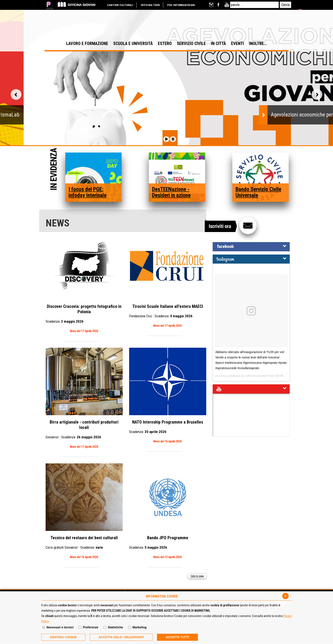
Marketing (139, 627)
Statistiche (115, 627)
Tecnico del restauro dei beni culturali (84, 512)
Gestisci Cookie (63, 637)
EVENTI (237, 43)
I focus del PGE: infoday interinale (87, 192)
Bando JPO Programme (168, 512)
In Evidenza (54, 170)
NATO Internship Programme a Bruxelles (168, 396)
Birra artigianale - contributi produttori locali (84, 399)
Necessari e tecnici (60, 627)
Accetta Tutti (177, 637)
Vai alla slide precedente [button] (16, 94)
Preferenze (91, 627)
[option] (166, 96)
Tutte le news (197, 576)
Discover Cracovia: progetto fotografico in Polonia (84, 283)
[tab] (251, 247)
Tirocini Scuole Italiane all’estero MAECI (168, 280)
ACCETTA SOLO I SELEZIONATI (121, 637)
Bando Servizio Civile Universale (258, 192)
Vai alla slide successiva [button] (317, 94)
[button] (166, 139)
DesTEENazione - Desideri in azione (171, 192)
